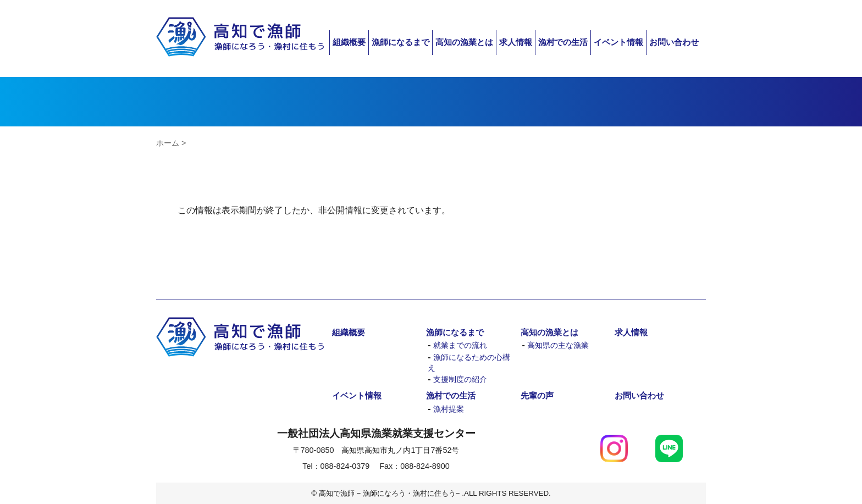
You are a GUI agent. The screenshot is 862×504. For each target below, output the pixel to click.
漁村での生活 (563, 42)
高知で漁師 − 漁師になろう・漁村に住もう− (240, 37)
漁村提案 (449, 409)
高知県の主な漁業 (558, 345)
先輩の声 (537, 395)
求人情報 (516, 42)
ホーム (168, 143)
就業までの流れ (460, 345)
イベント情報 (618, 42)
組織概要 (349, 42)
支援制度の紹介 (460, 380)
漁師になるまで (400, 42)
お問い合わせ (674, 42)
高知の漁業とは (464, 42)
